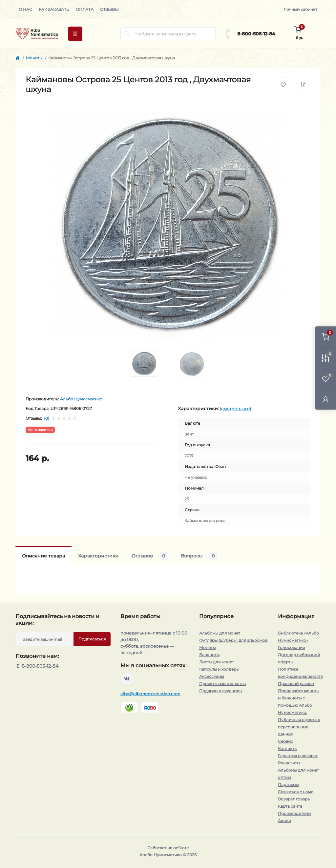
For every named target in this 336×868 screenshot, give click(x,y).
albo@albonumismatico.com (150, 694)
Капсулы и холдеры (219, 669)
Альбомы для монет (220, 633)
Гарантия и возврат (298, 756)
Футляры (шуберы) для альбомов (233, 640)
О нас (25, 9)
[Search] (128, 34)
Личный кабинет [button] (300, 9)
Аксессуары (211, 676)
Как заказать (54, 9)
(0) (47, 418)
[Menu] (75, 34)
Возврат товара (294, 799)
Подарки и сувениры (221, 691)
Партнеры (288, 785)
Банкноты (209, 655)
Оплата (85, 9)
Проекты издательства (222, 684)
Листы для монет (217, 662)
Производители (294, 813)
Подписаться (92, 639)
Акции (284, 821)
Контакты (288, 748)
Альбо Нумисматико (81, 399)
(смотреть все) (235, 409)
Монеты (34, 58)
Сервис (285, 741)
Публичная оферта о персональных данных (299, 727)
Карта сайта (290, 806)
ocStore (181, 848)
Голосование (291, 647)
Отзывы (109, 9)
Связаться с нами (296, 792)
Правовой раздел (296, 684)
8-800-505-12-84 (256, 34)
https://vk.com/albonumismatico (127, 679)
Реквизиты (289, 763)
